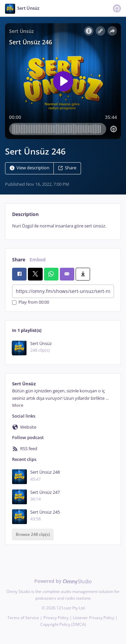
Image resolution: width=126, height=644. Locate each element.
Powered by (63, 581)
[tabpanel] (63, 226)
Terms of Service (23, 618)
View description (30, 168)
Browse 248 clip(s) (33, 534)
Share (67, 168)
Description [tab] (25, 214)
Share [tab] (19, 260)
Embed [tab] (38, 260)
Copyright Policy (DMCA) (63, 624)
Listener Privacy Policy (94, 618)
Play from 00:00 (31, 303)
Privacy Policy (56, 618)
